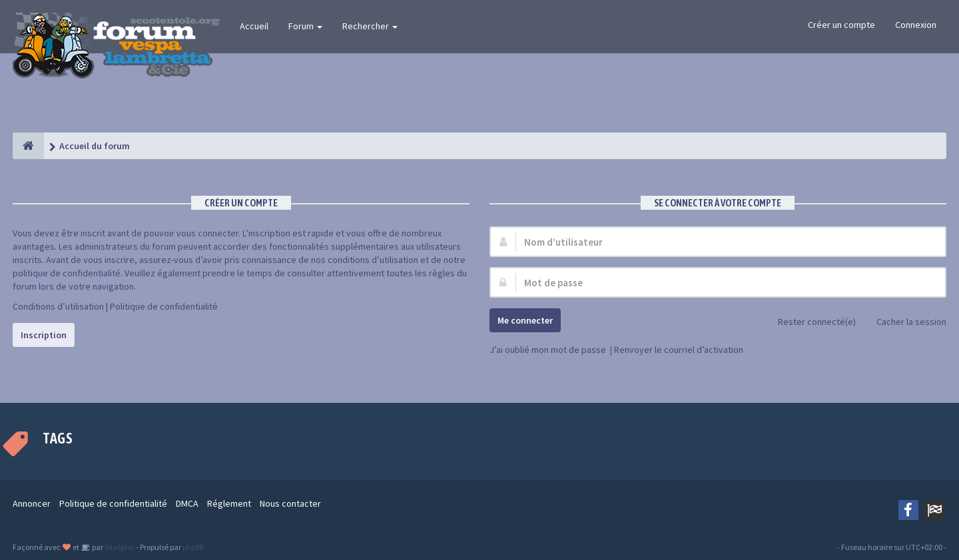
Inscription (44, 335)
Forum (305, 26)
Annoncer (32, 503)
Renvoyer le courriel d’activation (679, 350)
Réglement (229, 503)
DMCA (187, 503)
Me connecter (525, 320)
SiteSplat (119, 547)
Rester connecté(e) (809, 323)
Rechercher (370, 26)
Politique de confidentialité (164, 306)
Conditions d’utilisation (58, 306)
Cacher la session (904, 323)
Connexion (916, 25)
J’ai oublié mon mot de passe (548, 350)
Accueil (254, 26)
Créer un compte (841, 25)
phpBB (193, 547)
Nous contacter (290, 503)
